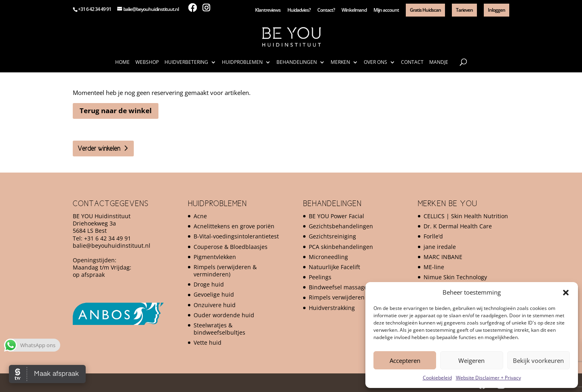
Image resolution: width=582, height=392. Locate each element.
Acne (200, 216)
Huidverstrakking (332, 308)
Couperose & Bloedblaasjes (231, 247)
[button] (566, 293)
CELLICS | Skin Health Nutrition (466, 216)
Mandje (439, 62)
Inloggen (497, 10)
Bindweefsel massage (338, 287)
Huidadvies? (299, 11)
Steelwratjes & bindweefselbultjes (219, 329)
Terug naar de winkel (116, 111)
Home (122, 62)
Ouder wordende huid (224, 315)
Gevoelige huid (214, 294)
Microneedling (328, 257)
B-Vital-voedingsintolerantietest (236, 236)
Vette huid (208, 342)
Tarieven (464, 10)
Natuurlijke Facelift (334, 267)
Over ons (375, 62)
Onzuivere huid (215, 305)
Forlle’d (433, 236)
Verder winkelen (99, 148)
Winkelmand (354, 11)
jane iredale (440, 247)
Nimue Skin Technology (455, 277)
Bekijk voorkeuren (538, 360)
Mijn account (386, 11)
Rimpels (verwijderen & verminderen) (225, 271)
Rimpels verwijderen (337, 297)
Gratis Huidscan (425, 10)
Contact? (326, 11)
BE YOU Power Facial (336, 216)
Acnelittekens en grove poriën (234, 226)
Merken (340, 62)
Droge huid (209, 284)
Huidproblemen (242, 62)
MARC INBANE (443, 257)
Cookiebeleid (437, 378)
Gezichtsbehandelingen (341, 226)
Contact (412, 62)
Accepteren (405, 360)
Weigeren (471, 360)
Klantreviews (268, 11)
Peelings (320, 277)
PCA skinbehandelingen (341, 247)
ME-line (434, 267)
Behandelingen (297, 62)
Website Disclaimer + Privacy (488, 378)
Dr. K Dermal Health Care (458, 226)
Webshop (147, 62)
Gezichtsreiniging (332, 236)
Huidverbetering (186, 62)
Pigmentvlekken (215, 257)
